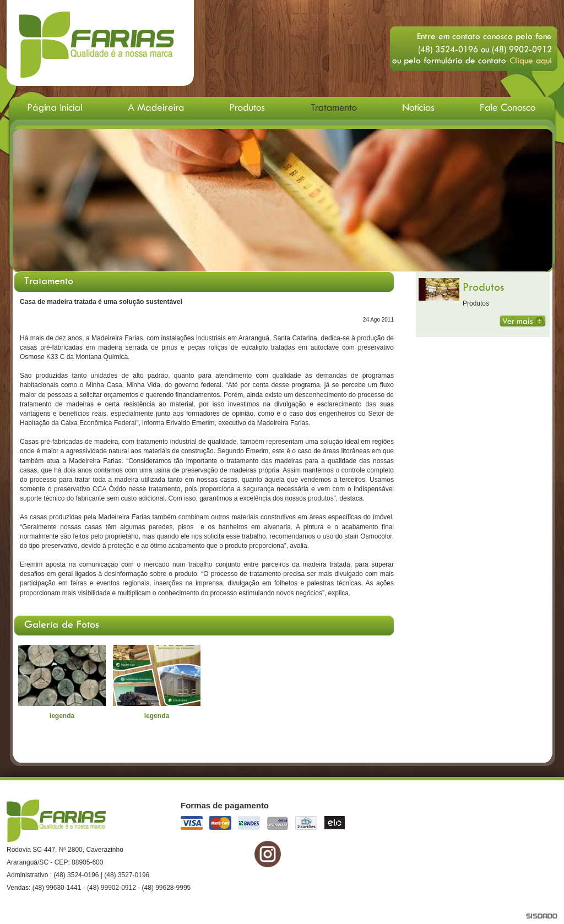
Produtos (483, 287)
